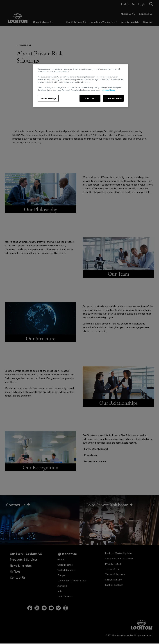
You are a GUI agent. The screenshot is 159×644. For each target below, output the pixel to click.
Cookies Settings (48, 98)
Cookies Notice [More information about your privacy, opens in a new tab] (109, 90)
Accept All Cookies (113, 98)
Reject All (90, 98)
